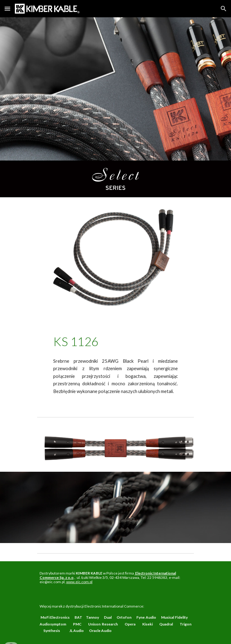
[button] (7, 8)
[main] (115, 341)
